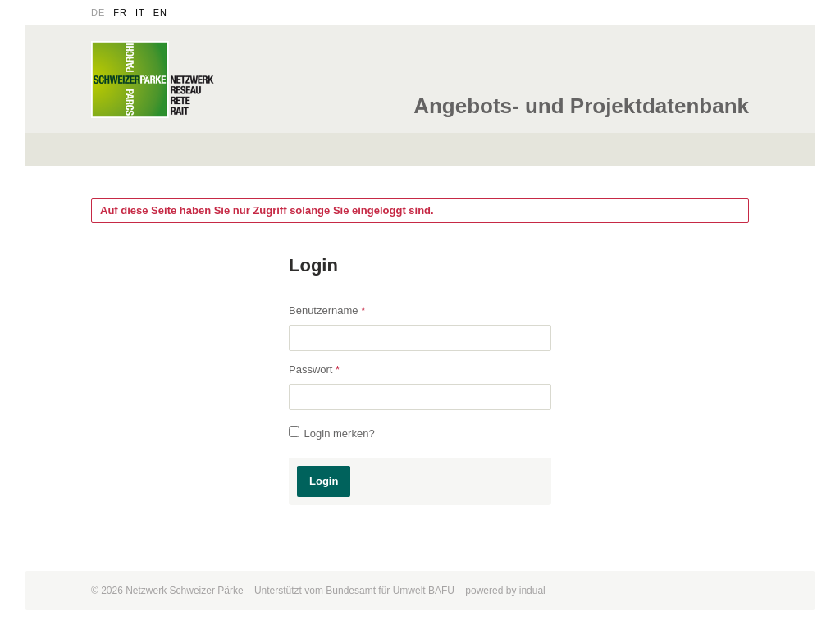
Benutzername (327, 310)
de (98, 12)
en (160, 12)
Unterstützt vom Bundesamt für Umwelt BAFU (354, 591)
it (140, 12)
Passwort (314, 369)
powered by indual (505, 591)
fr (120, 12)
